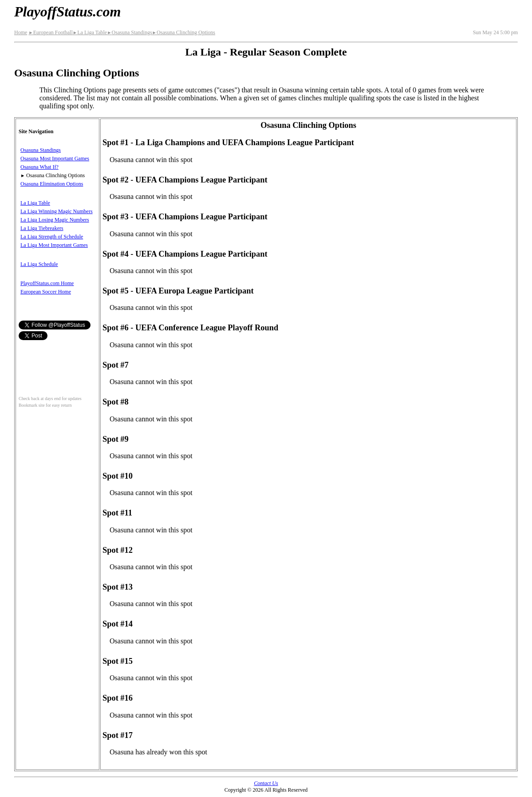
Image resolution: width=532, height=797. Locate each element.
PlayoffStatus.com (67, 12)
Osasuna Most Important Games (55, 159)
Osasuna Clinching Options (184, 32)
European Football (50, 32)
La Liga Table (90, 32)
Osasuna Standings (129, 32)
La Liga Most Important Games (54, 245)
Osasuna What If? (39, 167)
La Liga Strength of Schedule (52, 237)
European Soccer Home (46, 292)
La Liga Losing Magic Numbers (55, 220)
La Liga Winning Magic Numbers (57, 211)
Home (21, 32)
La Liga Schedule (39, 264)
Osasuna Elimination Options (52, 184)
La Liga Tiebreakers (42, 228)
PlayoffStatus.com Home (47, 283)
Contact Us (266, 783)
